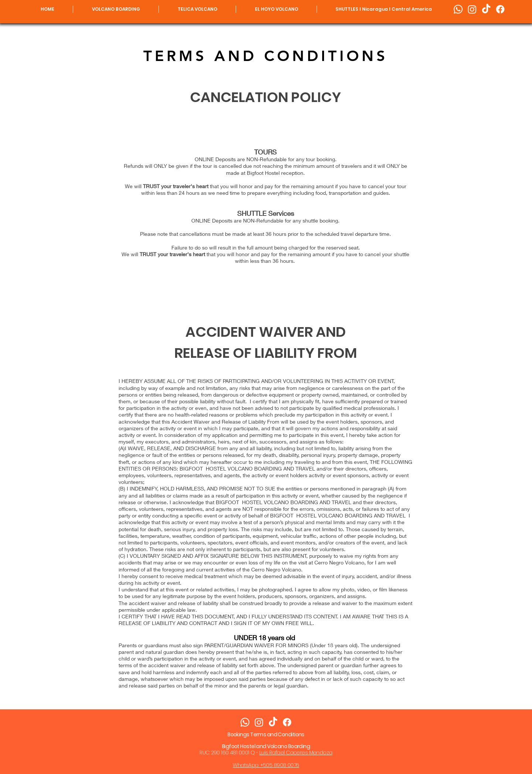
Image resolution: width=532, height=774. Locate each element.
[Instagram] (472, 9)
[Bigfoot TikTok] (486, 9)
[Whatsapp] (458, 9)
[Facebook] (500, 9)
